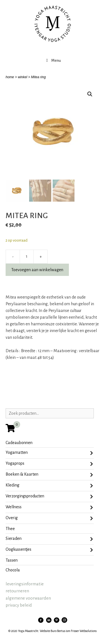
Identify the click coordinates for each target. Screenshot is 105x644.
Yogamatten (49, 453)
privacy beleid (19, 605)
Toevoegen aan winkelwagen (37, 270)
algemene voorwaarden (28, 598)
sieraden (49, 539)
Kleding (49, 486)
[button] (90, 94)
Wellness (49, 507)
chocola (13, 570)
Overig (49, 518)
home (10, 77)
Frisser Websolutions (84, 631)
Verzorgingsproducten (49, 497)
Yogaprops (49, 464)
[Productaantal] (27, 257)
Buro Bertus (58, 631)
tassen (12, 560)
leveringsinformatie (25, 584)
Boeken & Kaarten (49, 475)
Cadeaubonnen (19, 443)
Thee (10, 529)
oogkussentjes (49, 550)
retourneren (17, 591)
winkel (23, 77)
